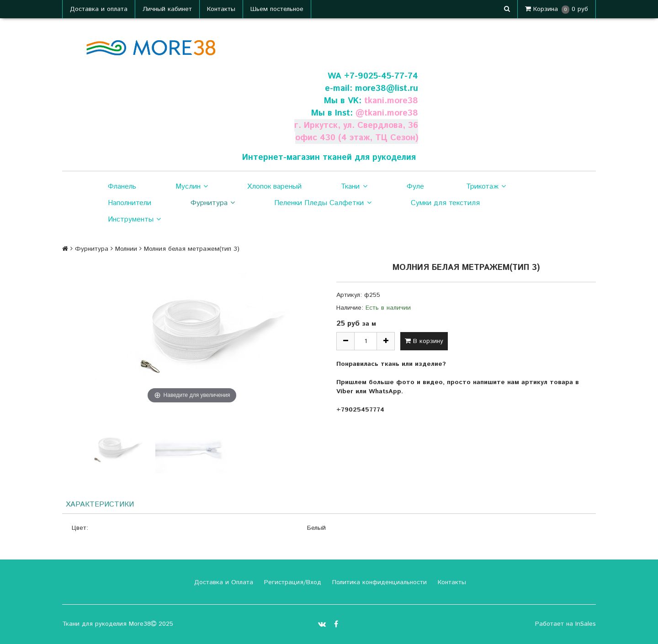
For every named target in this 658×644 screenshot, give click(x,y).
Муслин (192, 187)
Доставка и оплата (99, 9)
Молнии (126, 249)
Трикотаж (486, 187)
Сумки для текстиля (445, 203)
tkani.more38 (391, 101)
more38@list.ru (387, 88)
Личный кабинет (167, 9)
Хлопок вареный (274, 187)
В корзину (424, 341)
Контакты (221, 9)
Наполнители (130, 203)
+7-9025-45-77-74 (381, 76)
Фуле (415, 187)
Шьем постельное (277, 9)
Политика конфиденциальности (378, 582)
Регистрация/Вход (292, 582)
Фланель (122, 187)
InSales (586, 624)
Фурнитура (213, 203)
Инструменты (134, 220)
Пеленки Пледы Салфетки (323, 203)
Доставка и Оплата (223, 582)
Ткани (354, 187)
